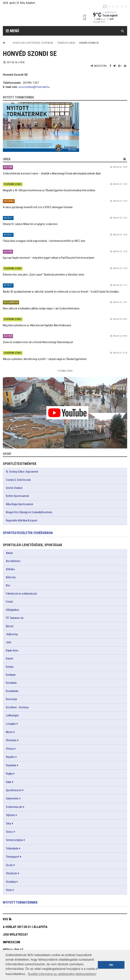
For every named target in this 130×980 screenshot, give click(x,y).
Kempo (10, 667)
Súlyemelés (12, 798)
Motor (9, 732)
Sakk (9, 782)
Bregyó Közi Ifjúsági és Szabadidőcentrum (29, 512)
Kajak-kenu (12, 650)
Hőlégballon (12, 610)
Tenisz (9, 832)
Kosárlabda (12, 691)
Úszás (9, 865)
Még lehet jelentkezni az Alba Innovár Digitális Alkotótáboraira (37, 325)
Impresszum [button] (11, 942)
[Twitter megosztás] (115, 66)
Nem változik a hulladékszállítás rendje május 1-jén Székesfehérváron (41, 308)
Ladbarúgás (12, 715)
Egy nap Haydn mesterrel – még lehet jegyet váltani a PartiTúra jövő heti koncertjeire (49, 258)
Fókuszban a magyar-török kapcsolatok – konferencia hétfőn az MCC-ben (44, 241)
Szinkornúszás (14, 807)
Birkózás (11, 577)
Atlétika (10, 569)
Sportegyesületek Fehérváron (28, 533)
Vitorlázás (12, 873)
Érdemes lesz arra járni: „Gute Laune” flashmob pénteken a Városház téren (44, 275)
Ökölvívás (11, 740)
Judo (9, 642)
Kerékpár (11, 675)
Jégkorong (12, 634)
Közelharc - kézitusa (17, 707)
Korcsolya (11, 699)
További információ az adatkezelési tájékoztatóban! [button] (62, 974)
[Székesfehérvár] (38, 17)
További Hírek (65, 371)
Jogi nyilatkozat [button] (15, 935)
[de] (117, 7)
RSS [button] (5, 919)
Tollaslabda (12, 848)
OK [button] (111, 965)
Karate (10, 659)
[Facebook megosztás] (110, 66)
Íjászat (10, 626)
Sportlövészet (14, 790)
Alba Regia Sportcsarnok (20, 504)
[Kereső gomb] (122, 31)
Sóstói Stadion (14, 488)
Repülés (10, 757)
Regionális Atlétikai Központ (22, 520)
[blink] (126, 7)
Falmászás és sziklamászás (21, 594)
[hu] (105, 7)
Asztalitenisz (13, 561)
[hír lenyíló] (125, 159)
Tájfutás (10, 815)
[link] (65, 127)
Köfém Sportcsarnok (17, 496)
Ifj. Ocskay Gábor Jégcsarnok (22, 472)
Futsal (9, 602)
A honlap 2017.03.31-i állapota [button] (25, 927)
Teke (8, 824)
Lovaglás (11, 724)
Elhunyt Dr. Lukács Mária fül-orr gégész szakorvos (30, 224)
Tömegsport (13, 857)
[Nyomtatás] (125, 66)
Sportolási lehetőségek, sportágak (33, 43)
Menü (12, 31)
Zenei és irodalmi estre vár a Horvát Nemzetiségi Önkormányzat (38, 342)
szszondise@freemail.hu (34, 87)
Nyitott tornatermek (20, 902)
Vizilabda (11, 882)
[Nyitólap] (4, 43)
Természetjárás (66, 43)
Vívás (9, 890)
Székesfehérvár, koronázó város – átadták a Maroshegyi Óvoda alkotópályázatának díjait (52, 173)
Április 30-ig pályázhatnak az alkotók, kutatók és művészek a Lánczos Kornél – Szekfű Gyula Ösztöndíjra (61, 292)
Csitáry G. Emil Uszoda (18, 480)
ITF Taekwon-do (15, 618)
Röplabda (11, 765)
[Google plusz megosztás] (120, 66)
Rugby (9, 774)
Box (8, 585)
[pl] (113, 7)
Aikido (9, 553)
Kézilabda (11, 683)
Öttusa (10, 749)
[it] (122, 7)
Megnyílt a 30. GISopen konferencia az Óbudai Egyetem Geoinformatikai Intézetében (49, 190)
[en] (109, 7)
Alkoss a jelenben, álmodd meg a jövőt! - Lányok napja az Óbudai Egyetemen (45, 359)
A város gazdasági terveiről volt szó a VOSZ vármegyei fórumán (38, 207)
